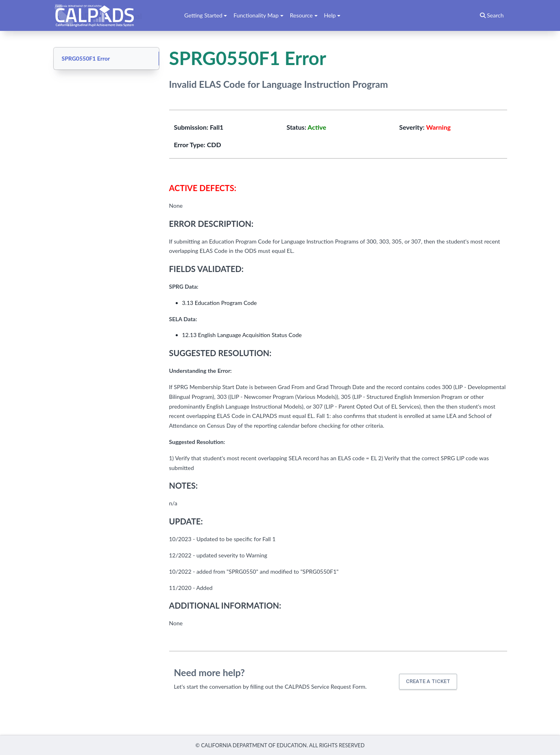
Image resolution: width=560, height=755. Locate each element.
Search (492, 15)
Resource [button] (301, 15)
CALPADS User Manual (101, 15)
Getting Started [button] (203, 15)
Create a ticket (428, 681)
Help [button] (330, 15)
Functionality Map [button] (256, 15)
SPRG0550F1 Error (86, 58)
